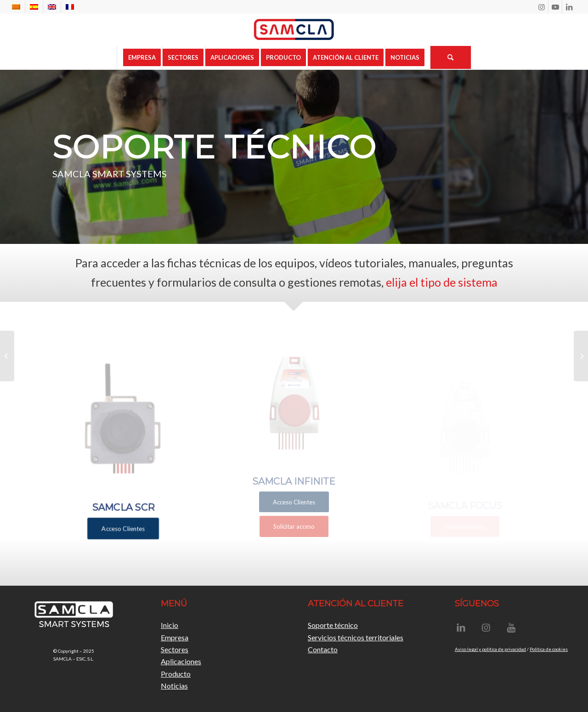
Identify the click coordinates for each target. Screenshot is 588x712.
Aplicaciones (181, 661)
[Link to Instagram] (541, 7)
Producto (176, 674)
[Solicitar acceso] (294, 526)
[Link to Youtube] (555, 7)
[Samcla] (294, 30)
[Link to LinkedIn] (569, 7)
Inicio (170, 625)
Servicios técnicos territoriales (356, 637)
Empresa (175, 637)
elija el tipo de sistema (442, 282)
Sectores (175, 649)
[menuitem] (19, 7)
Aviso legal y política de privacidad (490, 649)
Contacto (323, 649)
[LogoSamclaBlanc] (73, 616)
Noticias (174, 686)
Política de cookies (549, 649)
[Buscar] (451, 57)
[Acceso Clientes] (123, 520)
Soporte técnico (333, 625)
